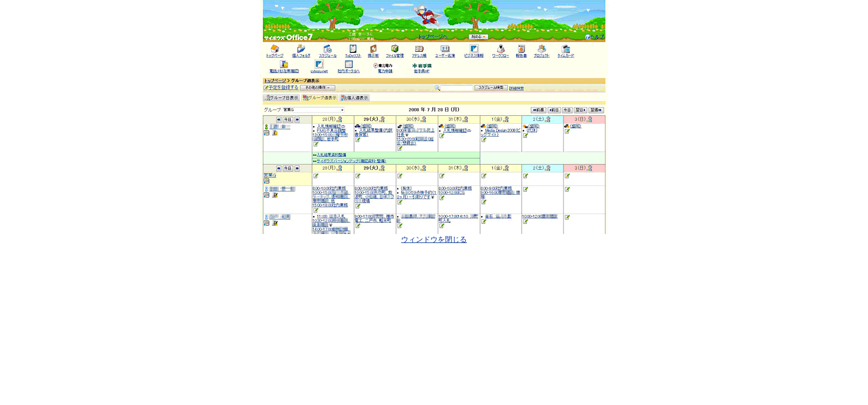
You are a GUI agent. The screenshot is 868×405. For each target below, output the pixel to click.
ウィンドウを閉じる (434, 239)
